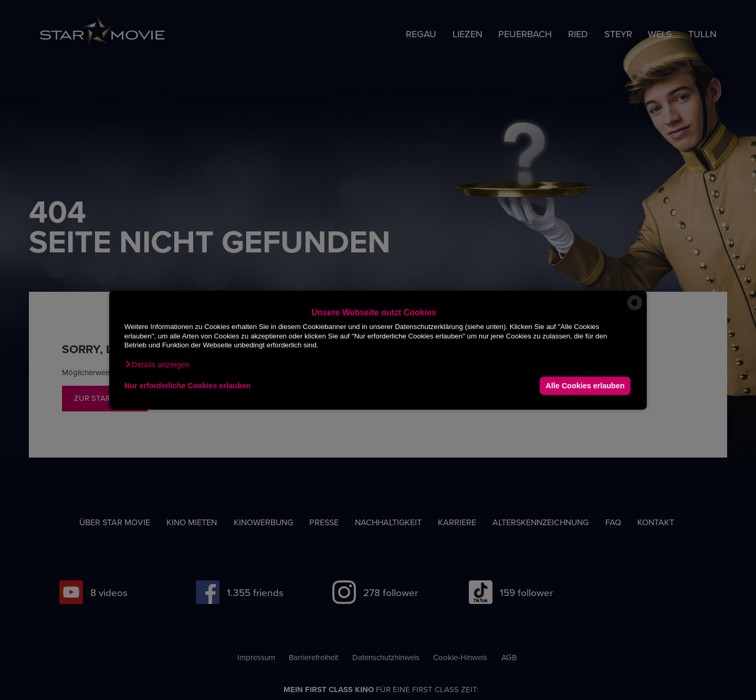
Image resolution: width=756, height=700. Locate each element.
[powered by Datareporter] (635, 309)
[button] (157, 364)
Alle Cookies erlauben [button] (585, 386)
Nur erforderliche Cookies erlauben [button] (188, 386)
